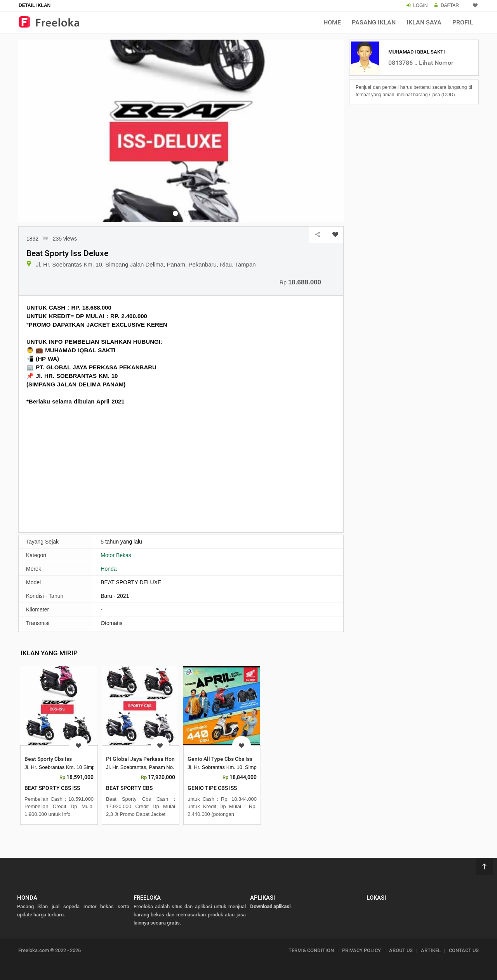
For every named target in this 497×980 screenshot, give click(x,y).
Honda (109, 569)
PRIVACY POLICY (361, 950)
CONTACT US (464, 950)
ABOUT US (401, 950)
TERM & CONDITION (311, 950)
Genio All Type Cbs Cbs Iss (220, 759)
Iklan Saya (424, 22)
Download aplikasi (270, 906)
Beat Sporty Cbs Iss (48, 759)
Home (332, 22)
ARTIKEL (431, 950)
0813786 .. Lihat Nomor (421, 63)
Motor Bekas (116, 555)
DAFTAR (450, 5)
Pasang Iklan (374, 22)
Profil (463, 22)
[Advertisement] (181, 468)
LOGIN (420, 5)
